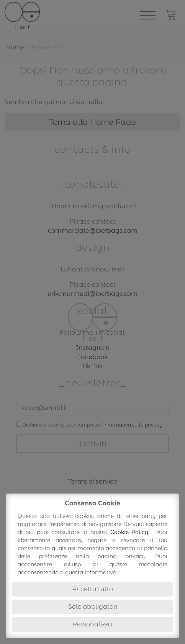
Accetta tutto (92, 589)
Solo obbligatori (93, 607)
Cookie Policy (131, 532)
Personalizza (92, 624)
